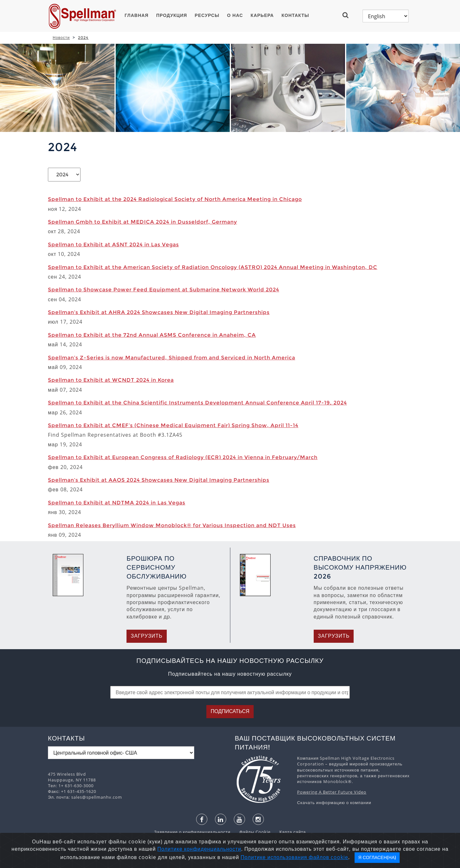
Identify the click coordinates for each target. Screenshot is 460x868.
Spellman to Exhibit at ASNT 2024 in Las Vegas (113, 245)
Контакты (295, 15)
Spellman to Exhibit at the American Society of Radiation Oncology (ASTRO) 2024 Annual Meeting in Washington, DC (213, 267)
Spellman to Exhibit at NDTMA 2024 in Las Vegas (117, 503)
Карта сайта (289, 832)
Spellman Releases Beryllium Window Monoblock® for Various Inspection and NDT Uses (172, 525)
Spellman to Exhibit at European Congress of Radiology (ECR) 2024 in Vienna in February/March (183, 457)
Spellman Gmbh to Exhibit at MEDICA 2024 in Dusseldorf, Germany (142, 222)
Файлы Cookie (252, 832)
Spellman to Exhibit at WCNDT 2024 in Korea (111, 380)
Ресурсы (207, 15)
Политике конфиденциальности (199, 849)
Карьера (262, 15)
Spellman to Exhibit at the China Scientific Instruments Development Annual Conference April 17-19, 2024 (197, 403)
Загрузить (147, 636)
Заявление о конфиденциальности (193, 832)
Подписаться (230, 711)
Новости (61, 38)
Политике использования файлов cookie (294, 857)
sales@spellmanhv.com (97, 797)
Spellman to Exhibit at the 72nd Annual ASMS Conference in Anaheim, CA (152, 335)
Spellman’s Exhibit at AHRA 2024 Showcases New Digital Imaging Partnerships (159, 312)
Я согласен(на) (377, 857)
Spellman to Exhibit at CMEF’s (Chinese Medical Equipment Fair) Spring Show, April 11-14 (173, 425)
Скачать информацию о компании (334, 803)
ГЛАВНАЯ (137, 15)
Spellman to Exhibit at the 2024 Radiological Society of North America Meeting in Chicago (175, 199)
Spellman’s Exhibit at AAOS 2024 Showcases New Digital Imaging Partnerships (159, 480)
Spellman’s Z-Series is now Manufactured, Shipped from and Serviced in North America (172, 358)
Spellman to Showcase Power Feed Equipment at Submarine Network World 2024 (164, 290)
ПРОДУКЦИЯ (172, 15)
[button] (348, 15)
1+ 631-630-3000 (76, 786)
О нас (235, 15)
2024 (83, 38)
